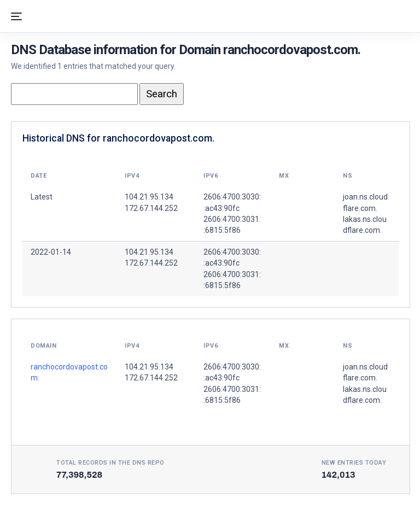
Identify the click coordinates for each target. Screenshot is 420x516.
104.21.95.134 (149, 252)
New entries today (354, 463)
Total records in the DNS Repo (110, 463)
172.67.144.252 (151, 263)
